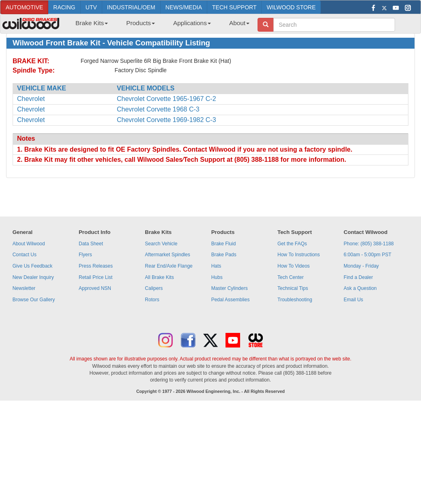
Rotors (152, 300)
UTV (91, 7)
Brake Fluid (224, 244)
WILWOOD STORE (291, 7)
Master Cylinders (230, 288)
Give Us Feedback (33, 266)
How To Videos (294, 266)
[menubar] (159, 26)
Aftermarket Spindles (167, 255)
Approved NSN (95, 288)
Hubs (217, 277)
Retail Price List (96, 277)
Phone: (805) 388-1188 (368, 244)
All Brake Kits (159, 277)
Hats (216, 266)
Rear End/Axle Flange (169, 266)
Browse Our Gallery (34, 300)
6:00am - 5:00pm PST (367, 255)
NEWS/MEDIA (184, 7)
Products (141, 23)
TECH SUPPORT (234, 7)
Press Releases (96, 266)
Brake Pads (224, 255)
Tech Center (291, 277)
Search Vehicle (161, 244)
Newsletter (24, 288)
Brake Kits (92, 23)
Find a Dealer (358, 277)
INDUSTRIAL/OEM (131, 7)
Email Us (353, 300)
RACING (64, 7)
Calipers (154, 288)
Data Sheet (91, 244)
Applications (192, 23)
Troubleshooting (295, 300)
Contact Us (25, 255)
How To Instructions (299, 255)
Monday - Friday (361, 266)
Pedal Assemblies (231, 300)
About (239, 23)
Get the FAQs (292, 244)
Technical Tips (293, 288)
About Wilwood (29, 244)
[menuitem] (89, 26)
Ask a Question (360, 288)
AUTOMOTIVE (24, 7)
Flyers (85, 255)
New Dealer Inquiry (33, 277)
